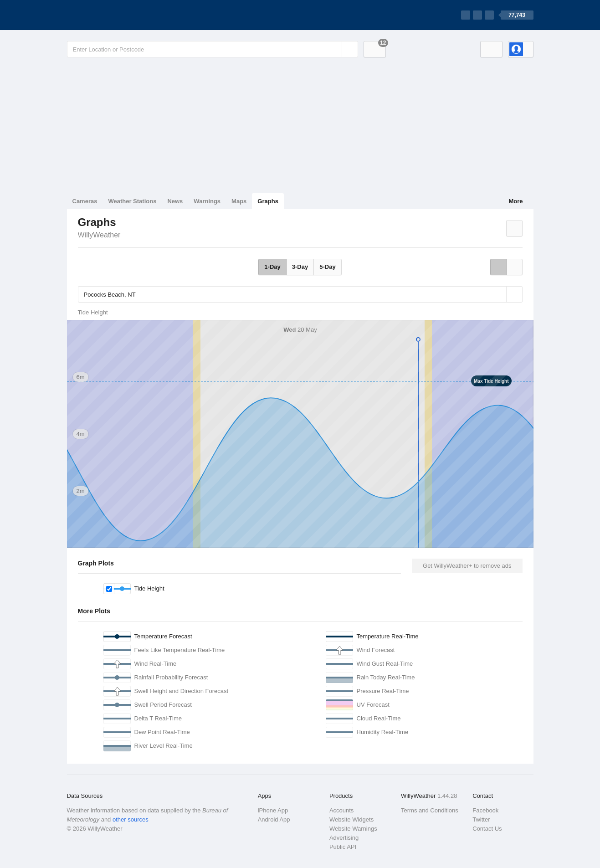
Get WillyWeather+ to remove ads (467, 566)
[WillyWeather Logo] (110, 15)
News (175, 201)
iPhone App (273, 810)
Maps (239, 201)
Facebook (485, 810)
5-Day (327, 267)
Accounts (341, 810)
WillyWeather (99, 235)
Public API (343, 847)
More (515, 201)
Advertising (344, 838)
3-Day (300, 267)
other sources (131, 819)
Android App (274, 819)
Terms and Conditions (430, 810)
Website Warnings (353, 829)
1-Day (272, 267)
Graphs (268, 201)
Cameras (85, 201)
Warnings (207, 201)
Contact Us (487, 829)
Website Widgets (351, 819)
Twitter (481, 819)
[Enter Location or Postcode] (213, 49)
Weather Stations (132, 201)
